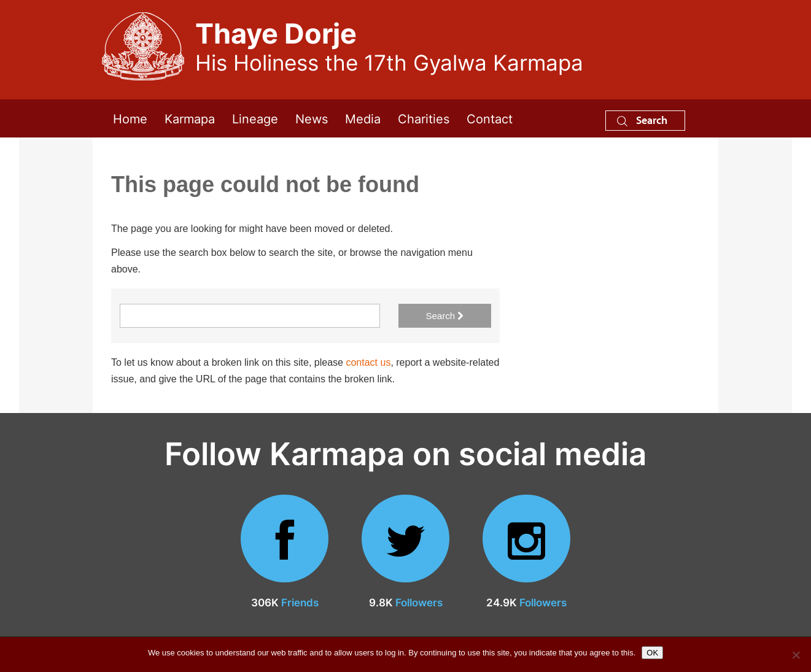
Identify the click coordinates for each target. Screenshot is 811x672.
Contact (490, 118)
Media (363, 118)
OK (652, 653)
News (312, 118)
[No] (796, 655)
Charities (424, 118)
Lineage (255, 118)
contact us (368, 362)
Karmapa (190, 118)
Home (130, 118)
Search (642, 120)
